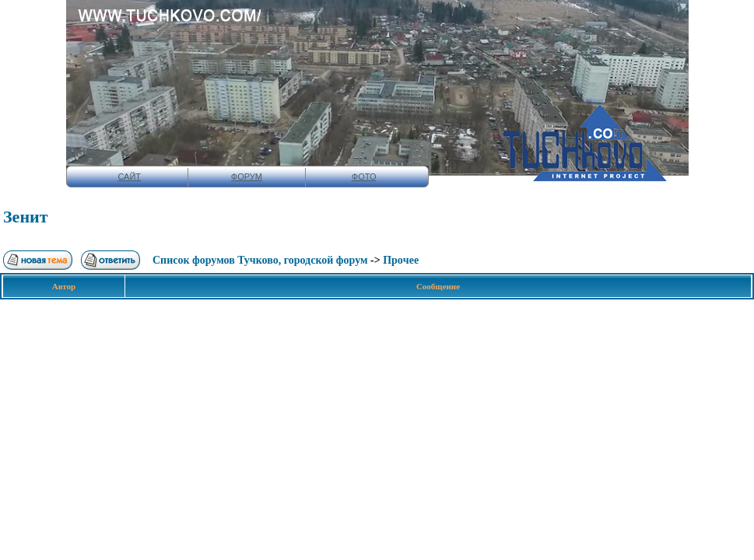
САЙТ (129, 177)
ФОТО (364, 177)
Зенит (26, 217)
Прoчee (401, 260)
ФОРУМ (247, 177)
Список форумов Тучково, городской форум (260, 260)
